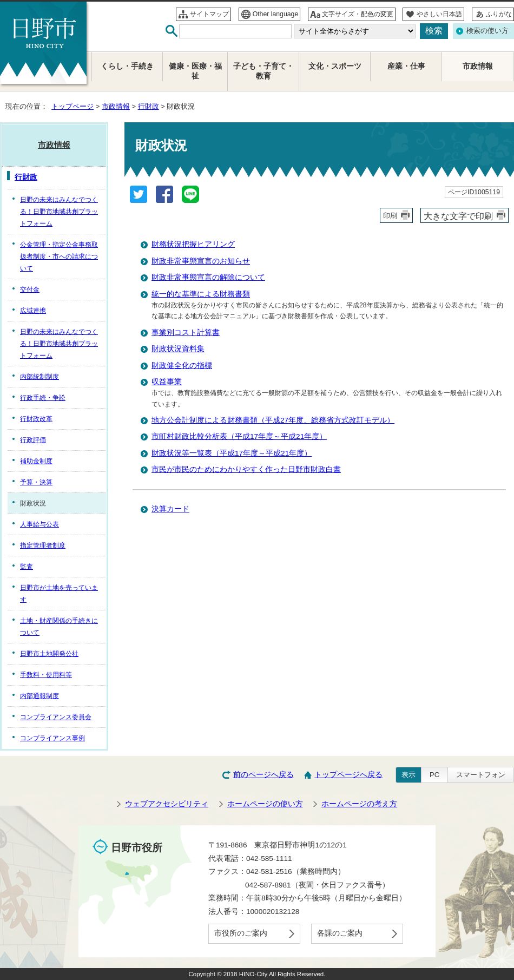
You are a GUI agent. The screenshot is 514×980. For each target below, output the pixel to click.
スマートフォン (481, 775)
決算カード (170, 509)
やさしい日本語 (439, 14)
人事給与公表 (39, 524)
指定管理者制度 (43, 545)
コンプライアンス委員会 (56, 717)
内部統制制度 (39, 377)
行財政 (149, 106)
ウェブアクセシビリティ (167, 804)
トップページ (73, 106)
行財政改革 (36, 419)
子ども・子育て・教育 (263, 71)
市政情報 (116, 106)
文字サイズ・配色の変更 (358, 14)
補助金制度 (36, 461)
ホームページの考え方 (359, 804)
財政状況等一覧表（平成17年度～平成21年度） (232, 453)
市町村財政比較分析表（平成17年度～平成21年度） (239, 436)
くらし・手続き (127, 66)
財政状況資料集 (178, 349)
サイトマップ (209, 14)
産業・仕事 (406, 66)
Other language (276, 14)
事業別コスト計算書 (186, 333)
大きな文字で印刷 (458, 216)
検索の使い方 (487, 31)
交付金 (30, 290)
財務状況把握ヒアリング (193, 244)
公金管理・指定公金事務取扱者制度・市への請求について (59, 256)
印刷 (390, 216)
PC (434, 775)
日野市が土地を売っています (59, 594)
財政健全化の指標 (182, 366)
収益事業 (167, 382)
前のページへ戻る (263, 775)
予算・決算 (36, 482)
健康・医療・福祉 (195, 71)
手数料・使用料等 (46, 675)
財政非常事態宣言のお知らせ (201, 261)
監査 (27, 567)
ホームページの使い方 (265, 804)
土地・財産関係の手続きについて (59, 627)
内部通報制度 (39, 696)
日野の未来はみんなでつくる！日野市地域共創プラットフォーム (59, 212)
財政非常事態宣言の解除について (208, 277)
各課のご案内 (340, 933)
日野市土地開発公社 (49, 654)
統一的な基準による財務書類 (201, 294)
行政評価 (33, 440)
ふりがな (499, 14)
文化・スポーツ (335, 66)
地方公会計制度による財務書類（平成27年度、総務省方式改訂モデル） (273, 420)
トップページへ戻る (348, 775)
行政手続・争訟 (43, 398)
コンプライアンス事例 (52, 738)
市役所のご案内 (241, 933)
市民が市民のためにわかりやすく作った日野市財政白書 (246, 469)
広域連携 (33, 311)
